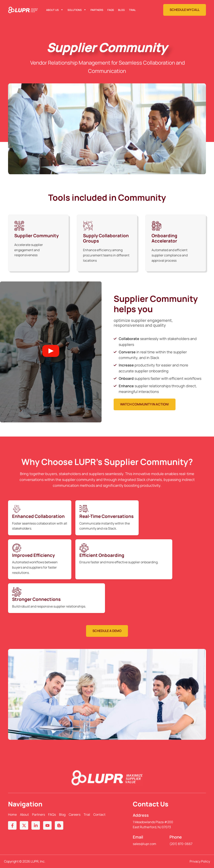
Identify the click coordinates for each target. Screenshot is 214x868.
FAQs (111, 10)
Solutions (77, 10)
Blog (121, 10)
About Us (55, 10)
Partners (97, 10)
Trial (132, 10)
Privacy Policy (200, 861)
